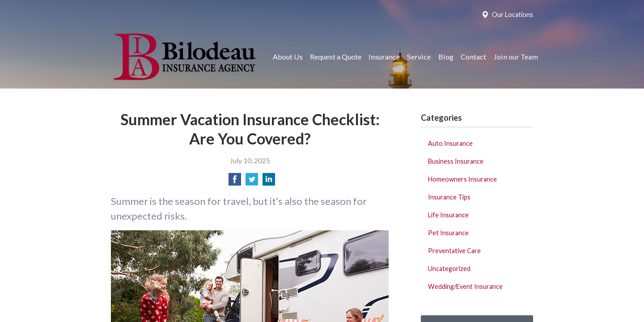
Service (419, 57)
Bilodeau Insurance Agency (184, 57)
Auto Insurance (450, 143)
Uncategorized (449, 269)
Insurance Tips (449, 197)
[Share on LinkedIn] (269, 182)
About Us (288, 57)
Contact (473, 57)
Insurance (384, 57)
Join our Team (516, 57)
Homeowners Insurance (462, 179)
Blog (446, 57)
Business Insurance (456, 161)
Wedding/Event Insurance (465, 286)
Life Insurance (448, 215)
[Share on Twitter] (252, 182)
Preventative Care (454, 251)
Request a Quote (336, 57)
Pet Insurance (448, 233)
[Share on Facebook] (235, 182)
